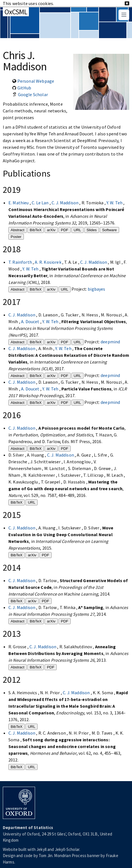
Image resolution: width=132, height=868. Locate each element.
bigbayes (96, 289)
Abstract (18, 230)
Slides (92, 230)
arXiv (51, 230)
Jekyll (41, 849)
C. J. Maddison (65, 203)
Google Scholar (33, 94)
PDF (65, 230)
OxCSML (16, 12)
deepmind (110, 342)
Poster (16, 237)
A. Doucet (31, 321)
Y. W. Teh (115, 203)
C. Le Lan (41, 203)
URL (77, 230)
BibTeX (36, 230)
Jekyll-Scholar (67, 849)
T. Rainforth (21, 262)
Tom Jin (46, 856)
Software (109, 230)
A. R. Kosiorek (48, 262)
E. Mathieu (19, 203)
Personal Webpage (36, 81)
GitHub (24, 88)
